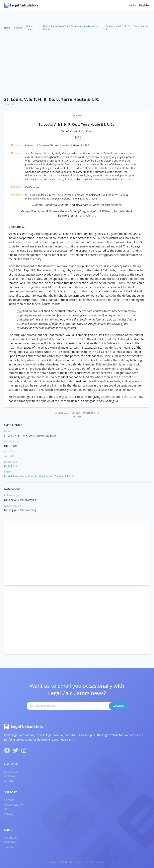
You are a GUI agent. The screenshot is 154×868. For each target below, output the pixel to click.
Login (132, 5)
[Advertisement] (77, 64)
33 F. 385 (9, 104)
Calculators (12, 772)
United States (30, 28)
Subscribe (118, 706)
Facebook (10, 838)
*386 (19, 311)
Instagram (11, 842)
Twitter (9, 847)
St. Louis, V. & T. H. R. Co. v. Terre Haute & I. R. (52, 99)
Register (144, 5)
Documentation (14, 804)
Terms (8, 818)
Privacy (9, 814)
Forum (9, 781)
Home (7, 28)
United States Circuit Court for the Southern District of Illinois (71, 28)
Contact (9, 800)
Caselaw (18, 28)
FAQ (7, 809)
